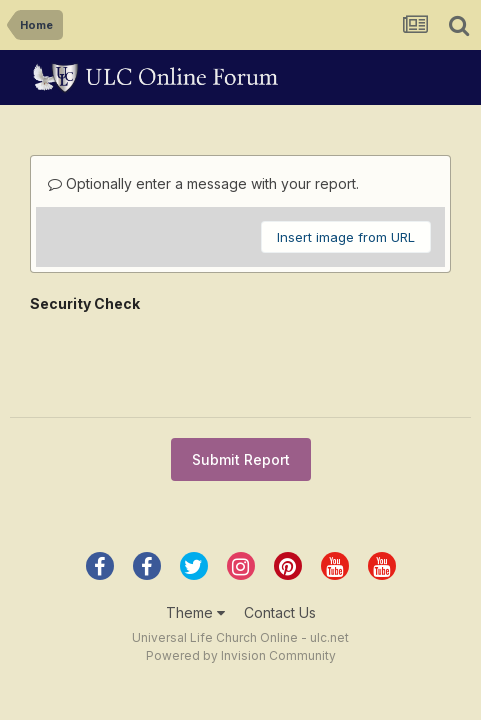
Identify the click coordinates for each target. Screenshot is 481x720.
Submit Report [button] (241, 381)
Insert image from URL (346, 237)
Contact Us (280, 541)
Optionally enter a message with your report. (203, 183)
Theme (195, 541)
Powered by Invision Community (241, 584)
